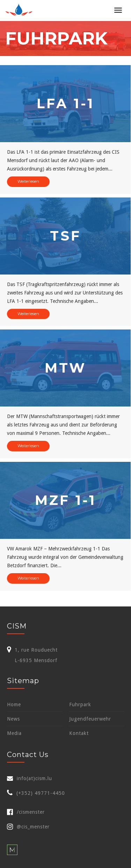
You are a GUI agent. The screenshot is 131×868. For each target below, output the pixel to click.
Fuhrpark (80, 704)
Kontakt (79, 733)
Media (14, 733)
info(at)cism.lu (34, 778)
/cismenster (26, 812)
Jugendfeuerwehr (90, 719)
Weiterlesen (28, 181)
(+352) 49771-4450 (41, 793)
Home (14, 704)
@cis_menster (28, 827)
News (13, 719)
